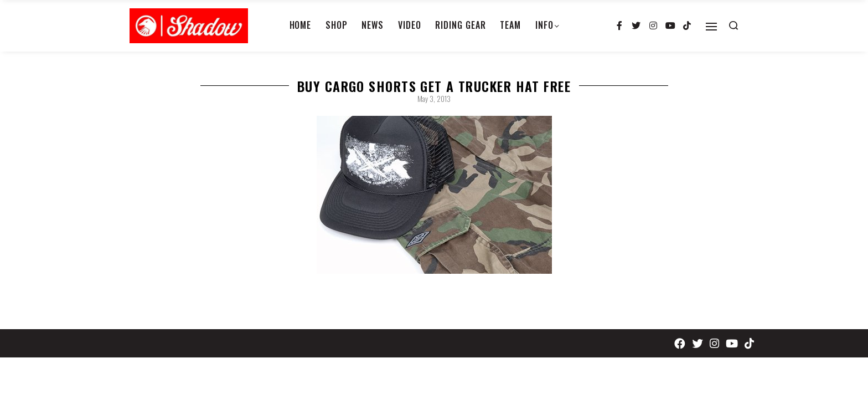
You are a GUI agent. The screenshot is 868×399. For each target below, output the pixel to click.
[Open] (711, 27)
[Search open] (733, 25)
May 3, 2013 (434, 99)
